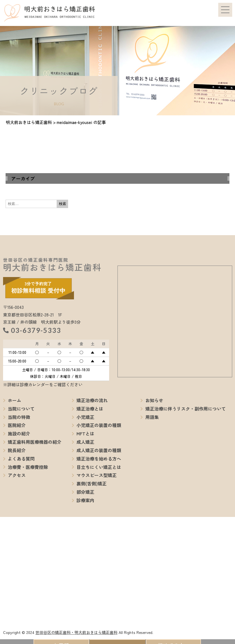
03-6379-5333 (36, 330)
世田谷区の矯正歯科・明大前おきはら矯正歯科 (76, 632)
